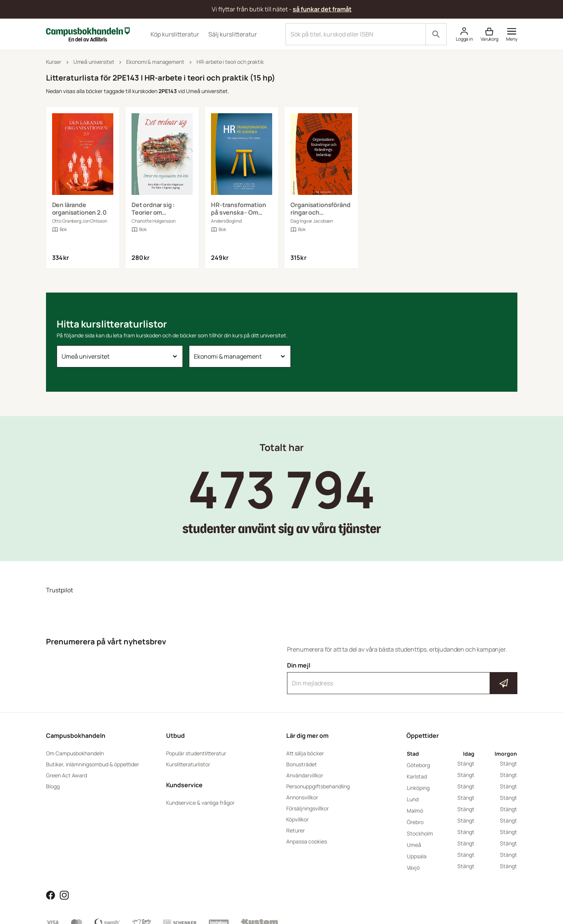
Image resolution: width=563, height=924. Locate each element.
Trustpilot (59, 590)
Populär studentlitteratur (196, 753)
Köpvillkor (297, 819)
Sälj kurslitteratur (233, 34)
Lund (413, 799)
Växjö (413, 868)
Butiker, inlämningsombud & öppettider (93, 764)
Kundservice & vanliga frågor (200, 803)
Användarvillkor (305, 775)
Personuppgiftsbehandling (318, 786)
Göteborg (418, 765)
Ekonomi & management (155, 62)
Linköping (418, 788)
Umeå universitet (94, 62)
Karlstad (417, 776)
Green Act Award (67, 775)
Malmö (415, 811)
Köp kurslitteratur (175, 34)
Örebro (415, 822)
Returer (296, 830)
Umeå (414, 845)
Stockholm (420, 833)
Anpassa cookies (307, 841)
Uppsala (417, 856)
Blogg (53, 786)
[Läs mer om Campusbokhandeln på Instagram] (64, 895)
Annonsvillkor (302, 797)
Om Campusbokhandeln (75, 753)
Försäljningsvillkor (308, 808)
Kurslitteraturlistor (188, 764)
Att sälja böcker (305, 753)
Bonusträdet (302, 764)
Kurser (54, 62)
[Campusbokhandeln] (88, 33)
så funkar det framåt (322, 9)
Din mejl (402, 678)
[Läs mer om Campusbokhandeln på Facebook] (51, 895)
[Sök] (436, 34)
